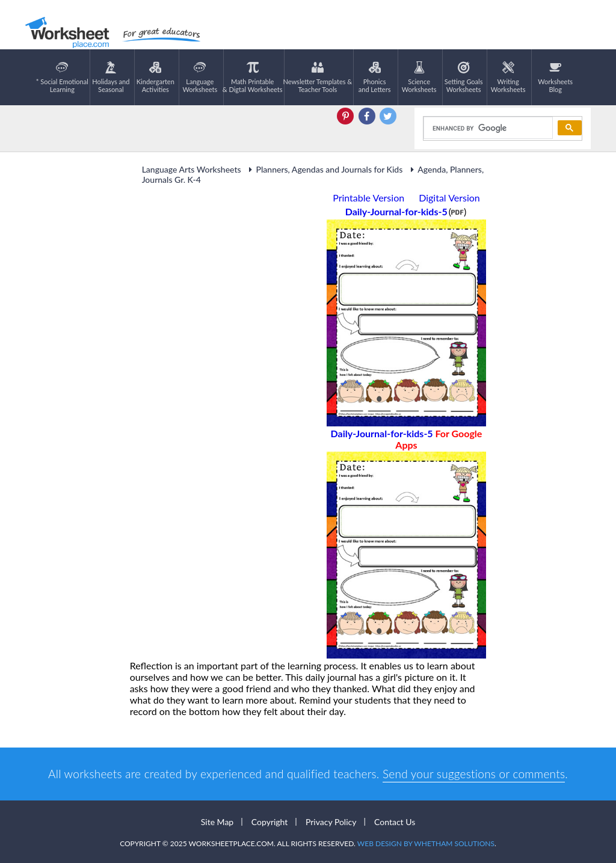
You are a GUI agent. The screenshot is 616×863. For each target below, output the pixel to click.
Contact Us (395, 822)
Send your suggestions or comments (474, 774)
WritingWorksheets (508, 77)
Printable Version (368, 198)
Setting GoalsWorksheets (464, 77)
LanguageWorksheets (200, 77)
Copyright (270, 822)
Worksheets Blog (555, 77)
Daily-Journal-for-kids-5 (407, 439)
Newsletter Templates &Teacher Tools (318, 77)
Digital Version (449, 198)
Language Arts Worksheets (192, 169)
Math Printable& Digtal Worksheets (253, 77)
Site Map (217, 822)
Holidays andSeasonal (111, 77)
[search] (487, 128)
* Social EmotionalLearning (62, 77)
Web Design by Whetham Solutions (426, 843)
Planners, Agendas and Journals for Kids (324, 169)
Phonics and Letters (375, 77)
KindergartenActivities (156, 77)
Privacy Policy (331, 822)
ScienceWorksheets (419, 77)
